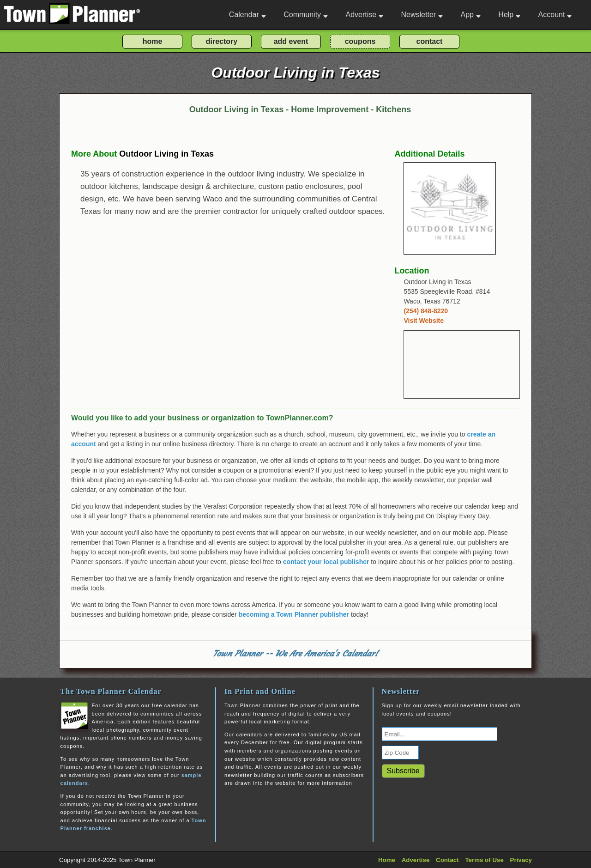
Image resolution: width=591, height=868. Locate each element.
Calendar (247, 15)
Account (555, 15)
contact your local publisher (326, 562)
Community (306, 15)
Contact (447, 860)
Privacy (521, 860)
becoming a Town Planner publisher (294, 614)
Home (387, 860)
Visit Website (424, 321)
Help (509, 15)
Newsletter (422, 15)
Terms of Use (484, 860)
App (470, 15)
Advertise (364, 15)
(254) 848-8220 (426, 311)
